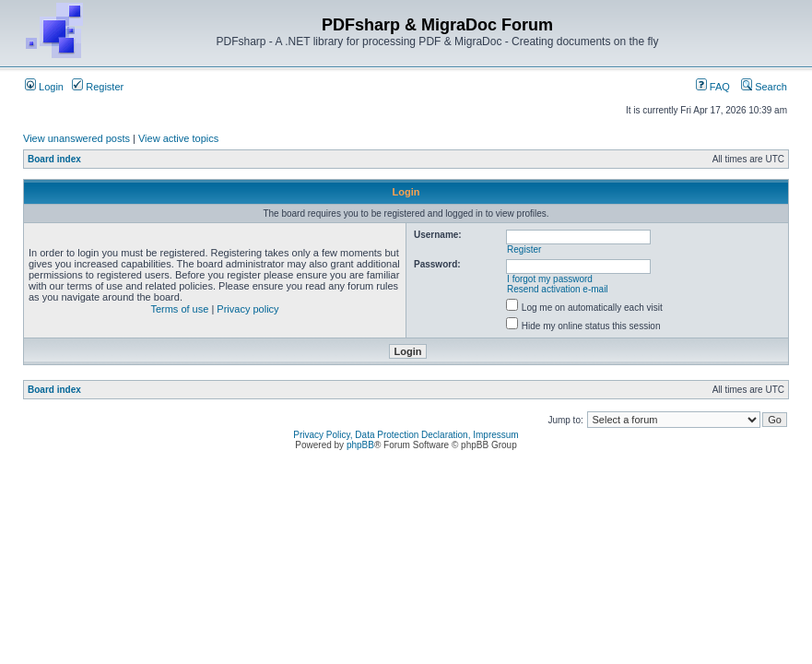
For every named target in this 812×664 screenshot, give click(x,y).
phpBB (360, 445)
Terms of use (179, 309)
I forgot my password (550, 279)
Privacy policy (247, 309)
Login (44, 87)
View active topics (178, 138)
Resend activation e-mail (558, 289)
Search (764, 87)
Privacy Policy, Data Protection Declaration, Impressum (406, 435)
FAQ (713, 87)
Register (98, 87)
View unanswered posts (76, 138)
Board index (54, 159)
